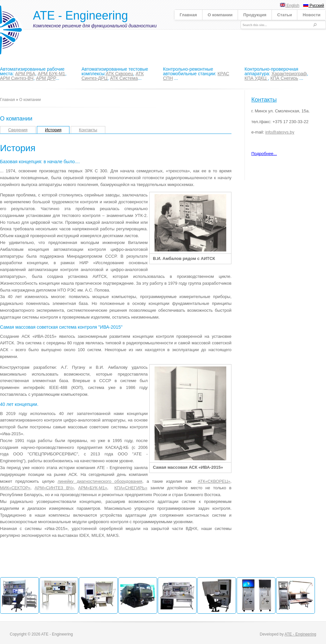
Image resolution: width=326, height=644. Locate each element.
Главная (188, 15)
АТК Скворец (119, 74)
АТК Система (124, 78)
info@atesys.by (280, 132)
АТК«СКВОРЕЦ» (214, 481)
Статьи (284, 15)
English (290, 6)
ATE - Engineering (80, 15)
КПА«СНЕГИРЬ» (131, 488)
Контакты (88, 130)
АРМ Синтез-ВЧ (17, 78)
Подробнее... (264, 154)
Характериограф (289, 74)
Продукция (255, 15)
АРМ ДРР (46, 78)
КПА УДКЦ (256, 78)
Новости (311, 15)
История (53, 130)
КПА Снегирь (284, 78)
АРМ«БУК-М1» (93, 488)
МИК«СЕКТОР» (15, 488)
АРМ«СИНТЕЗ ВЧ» (54, 488)
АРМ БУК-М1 (52, 74)
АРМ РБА (25, 74)
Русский (314, 6)
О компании (220, 15)
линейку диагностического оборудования (100, 481)
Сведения (18, 130)
